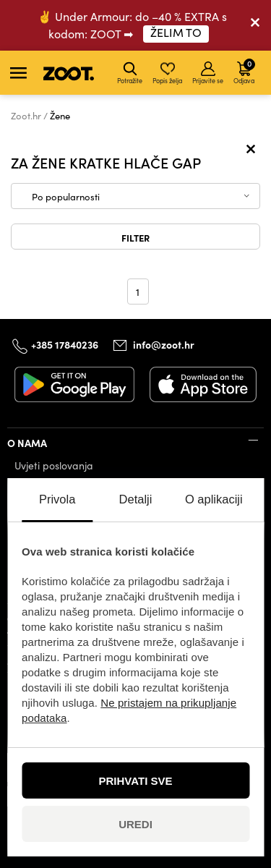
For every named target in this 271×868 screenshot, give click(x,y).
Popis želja (167, 73)
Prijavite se (208, 73)
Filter (135, 237)
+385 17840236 (65, 344)
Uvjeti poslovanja (54, 465)
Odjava (244, 71)
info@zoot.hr (164, 344)
